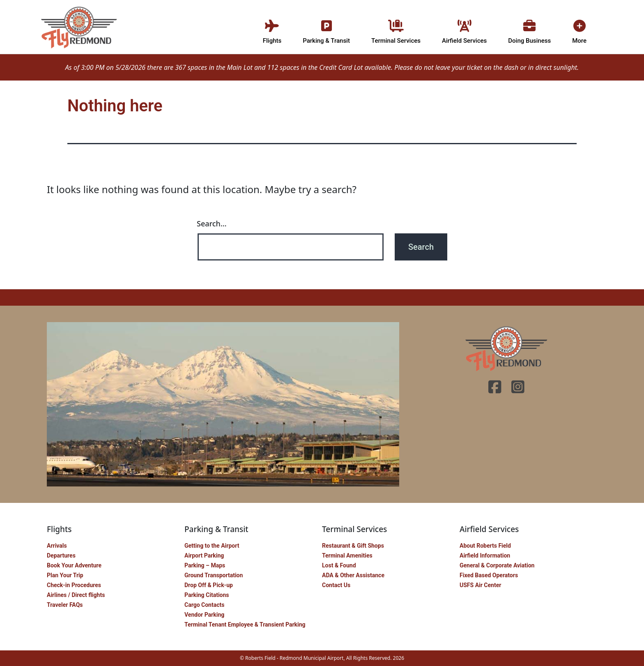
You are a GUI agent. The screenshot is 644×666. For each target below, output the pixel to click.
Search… (212, 224)
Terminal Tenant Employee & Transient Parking (245, 625)
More (579, 30)
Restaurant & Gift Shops (353, 546)
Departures (61, 555)
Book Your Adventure (74, 565)
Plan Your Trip (65, 575)
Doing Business (529, 30)
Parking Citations (207, 595)
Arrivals (57, 546)
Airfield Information (485, 555)
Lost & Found (339, 565)
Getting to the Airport (212, 546)
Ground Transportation (214, 575)
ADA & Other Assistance (353, 575)
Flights (272, 30)
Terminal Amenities (347, 555)
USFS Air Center (480, 585)
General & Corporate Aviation (497, 565)
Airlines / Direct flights (76, 595)
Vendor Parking (204, 615)
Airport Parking (204, 555)
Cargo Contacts (204, 605)
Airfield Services (464, 30)
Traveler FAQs (65, 605)
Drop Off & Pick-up (209, 585)
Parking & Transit (326, 30)
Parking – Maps (205, 565)
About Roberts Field (485, 546)
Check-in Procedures (74, 585)
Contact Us (336, 585)
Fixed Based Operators (489, 575)
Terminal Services (396, 30)
